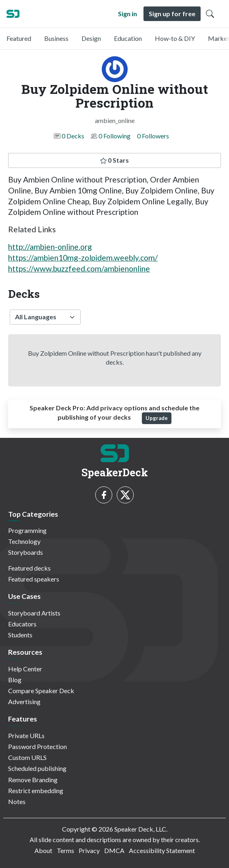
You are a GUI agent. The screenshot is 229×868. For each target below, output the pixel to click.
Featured (19, 38)
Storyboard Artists (34, 613)
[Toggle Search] (210, 14)
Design (91, 38)
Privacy (89, 850)
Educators (22, 624)
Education (128, 38)
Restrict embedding (36, 791)
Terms (65, 850)
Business (56, 38)
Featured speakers (34, 579)
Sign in (127, 14)
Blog (15, 680)
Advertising (24, 701)
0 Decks (73, 136)
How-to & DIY (175, 38)
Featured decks (29, 568)
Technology (24, 541)
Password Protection (37, 746)
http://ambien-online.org (50, 247)
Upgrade (157, 418)
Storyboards (26, 552)
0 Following (114, 136)
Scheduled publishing (37, 768)
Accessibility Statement (162, 850)
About (43, 850)
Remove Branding (33, 780)
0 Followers (153, 136)
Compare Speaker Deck (41, 691)
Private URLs (26, 735)
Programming (27, 530)
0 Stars (114, 160)
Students (20, 635)
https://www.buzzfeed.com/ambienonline (79, 268)
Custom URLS (27, 757)
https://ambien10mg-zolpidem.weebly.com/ (83, 258)
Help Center (25, 669)
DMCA (114, 850)
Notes (17, 801)
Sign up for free (172, 14)
